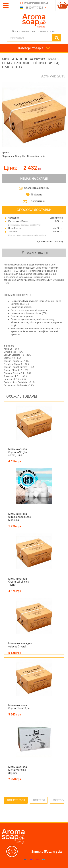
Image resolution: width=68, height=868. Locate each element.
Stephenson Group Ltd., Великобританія (23, 156)
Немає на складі (34, 179)
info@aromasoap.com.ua (36, 3)
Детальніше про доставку (50, 242)
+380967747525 (34, 8)
